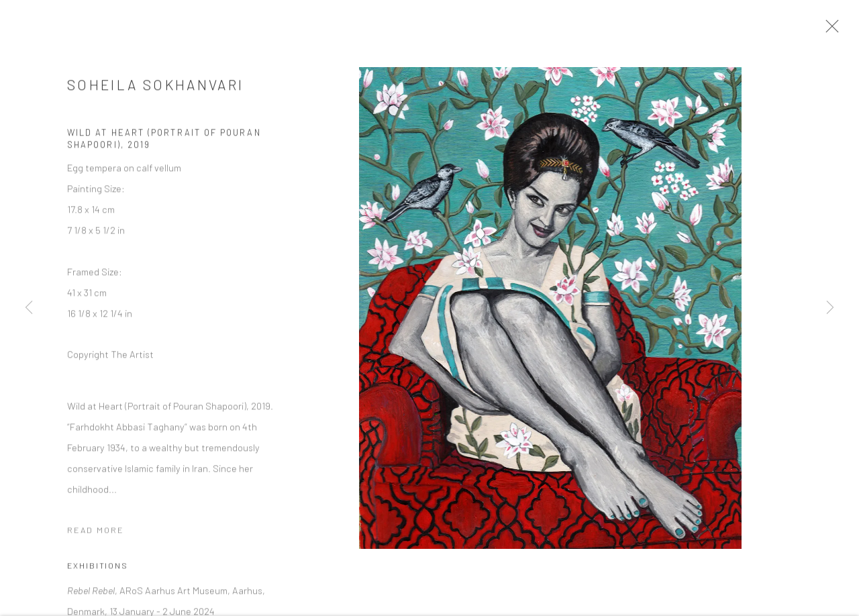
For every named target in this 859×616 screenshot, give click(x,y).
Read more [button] (96, 535)
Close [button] (840, 30)
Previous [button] (29, 308)
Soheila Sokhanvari (155, 90)
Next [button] (830, 308)
